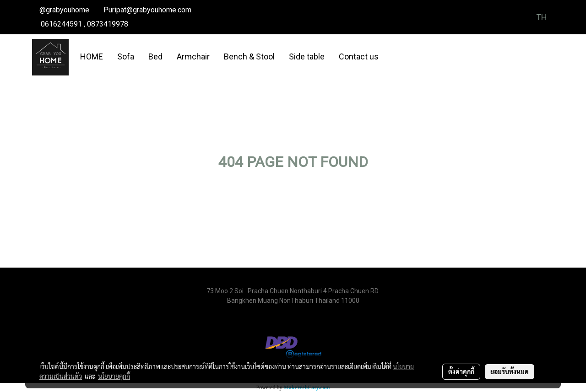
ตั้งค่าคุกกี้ (461, 371)
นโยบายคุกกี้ (114, 376)
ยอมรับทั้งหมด (510, 371)
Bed (155, 56)
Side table (307, 56)
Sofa (126, 56)
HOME (92, 56)
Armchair (193, 56)
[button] (394, 57)
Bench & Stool (249, 56)
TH (535, 17)
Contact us (359, 56)
